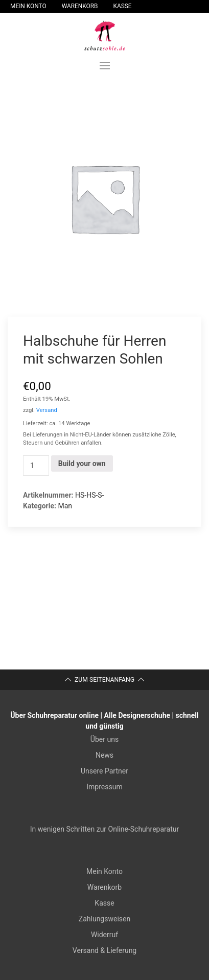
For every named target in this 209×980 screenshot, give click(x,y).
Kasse (123, 6)
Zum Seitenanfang (104, 680)
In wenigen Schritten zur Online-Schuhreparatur (104, 829)
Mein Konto (28, 6)
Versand (47, 410)
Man (65, 506)
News (104, 755)
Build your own (82, 463)
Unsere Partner (104, 771)
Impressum (104, 787)
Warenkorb (80, 6)
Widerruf (104, 935)
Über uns (104, 739)
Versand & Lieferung (104, 950)
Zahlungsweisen (104, 919)
